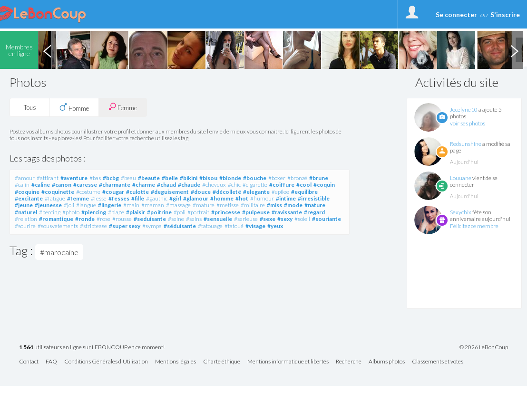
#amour (25, 178)
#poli (180, 212)
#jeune (24, 205)
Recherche (349, 362)
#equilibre (304, 192)
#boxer (277, 178)
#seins (194, 219)
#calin (22, 185)
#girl (175, 198)
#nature (315, 205)
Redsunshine (466, 144)
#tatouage (210, 226)
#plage (116, 212)
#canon (62, 185)
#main (131, 205)
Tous (30, 107)
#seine (176, 219)
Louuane (461, 178)
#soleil (302, 219)
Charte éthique (222, 362)
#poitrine (159, 212)
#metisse (228, 205)
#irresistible (314, 198)
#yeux (275, 226)
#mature (204, 205)
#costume (88, 192)
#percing (50, 212)
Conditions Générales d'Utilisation (106, 362)
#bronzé (297, 178)
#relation (26, 219)
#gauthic (157, 198)
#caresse (85, 185)
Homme (74, 107)
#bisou (208, 178)
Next (514, 50)
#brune (319, 178)
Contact (29, 362)
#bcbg (111, 178)
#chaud (166, 185)
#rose (103, 219)
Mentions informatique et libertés (288, 362)
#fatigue (55, 198)
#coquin (324, 185)
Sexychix (461, 212)
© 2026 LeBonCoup (484, 347)
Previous (47, 50)
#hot (242, 198)
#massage (178, 205)
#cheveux (214, 185)
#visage (255, 226)
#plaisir (136, 212)
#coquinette (58, 192)
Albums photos (387, 362)
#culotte (137, 192)
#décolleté (227, 192)
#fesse (99, 198)
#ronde (85, 219)
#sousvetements (58, 226)
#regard (314, 212)
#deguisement (170, 192)
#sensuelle (218, 219)
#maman (153, 205)
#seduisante (150, 219)
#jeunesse (48, 205)
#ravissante (287, 212)
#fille (138, 198)
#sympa (152, 226)
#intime (286, 198)
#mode (293, 205)
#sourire (25, 226)
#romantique (56, 219)
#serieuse (246, 219)
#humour (262, 198)
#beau (128, 178)
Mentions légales (176, 362)
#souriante (327, 219)
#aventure (74, 178)
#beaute (149, 178)
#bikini (189, 178)
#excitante (29, 198)
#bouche (255, 178)
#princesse (226, 212)
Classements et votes (438, 362)
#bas (95, 178)
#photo (71, 212)
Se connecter (456, 14)
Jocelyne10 (464, 110)
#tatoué (234, 226)
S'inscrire (505, 14)
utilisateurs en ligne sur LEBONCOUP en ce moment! (92, 348)
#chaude (189, 185)
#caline (41, 185)
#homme (222, 198)
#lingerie (110, 205)
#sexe (268, 219)
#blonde (230, 178)
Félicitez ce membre (474, 226)
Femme (123, 107)
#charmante (115, 185)
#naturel (26, 212)
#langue (86, 205)
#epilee (280, 192)
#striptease (93, 226)
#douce (201, 192)
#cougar (113, 192)
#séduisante (180, 226)
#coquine (27, 192)
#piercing (94, 212)
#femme (78, 198)
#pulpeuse (256, 212)
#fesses (119, 198)
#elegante (256, 192)
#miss (274, 205)
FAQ (51, 362)
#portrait (198, 212)
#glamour (196, 198)
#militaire (253, 205)
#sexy (285, 219)
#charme (144, 185)
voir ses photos (468, 123)
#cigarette (255, 185)
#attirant (48, 178)
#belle (170, 178)
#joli (69, 205)
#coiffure (282, 185)
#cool (304, 185)
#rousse (122, 219)
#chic (234, 185)
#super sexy (125, 226)
